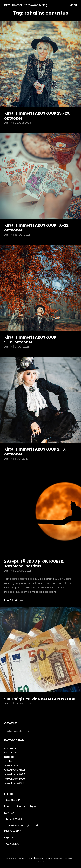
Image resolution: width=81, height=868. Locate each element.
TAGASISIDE (12, 844)
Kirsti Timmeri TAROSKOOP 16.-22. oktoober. (37, 228)
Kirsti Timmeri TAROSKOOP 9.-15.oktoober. (30, 340)
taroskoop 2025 (15, 774)
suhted (9, 761)
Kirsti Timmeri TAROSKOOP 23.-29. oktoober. (37, 116)
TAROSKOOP (12, 800)
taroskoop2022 (14, 783)
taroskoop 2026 (15, 779)
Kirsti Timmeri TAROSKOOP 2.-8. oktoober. (35, 452)
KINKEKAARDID (13, 831)
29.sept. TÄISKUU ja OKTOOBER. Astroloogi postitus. (34, 564)
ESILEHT (9, 794)
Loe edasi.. (13, 600)
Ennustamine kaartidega (20, 806)
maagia (9, 757)
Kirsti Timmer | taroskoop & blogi (26, 5)
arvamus (10, 748)
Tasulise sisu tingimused (22, 825)
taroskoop (11, 766)
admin (8, 123)
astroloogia (12, 752)
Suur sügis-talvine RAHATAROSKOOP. (40, 699)
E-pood (9, 838)
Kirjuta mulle (14, 819)
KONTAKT (10, 813)
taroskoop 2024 (15, 770)
